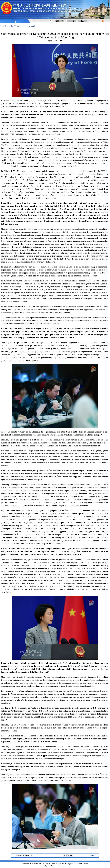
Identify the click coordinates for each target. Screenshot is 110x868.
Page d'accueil (6, 26)
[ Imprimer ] (91, 855)
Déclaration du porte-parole (25, 26)
